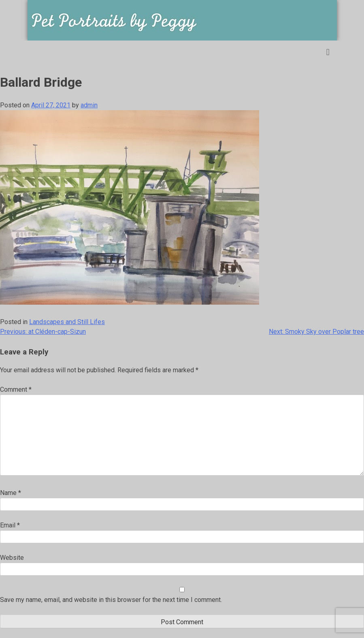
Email (10, 525)
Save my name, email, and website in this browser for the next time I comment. (111, 600)
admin (89, 105)
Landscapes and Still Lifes (67, 322)
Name (11, 493)
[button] (328, 52)
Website (12, 558)
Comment (16, 389)
